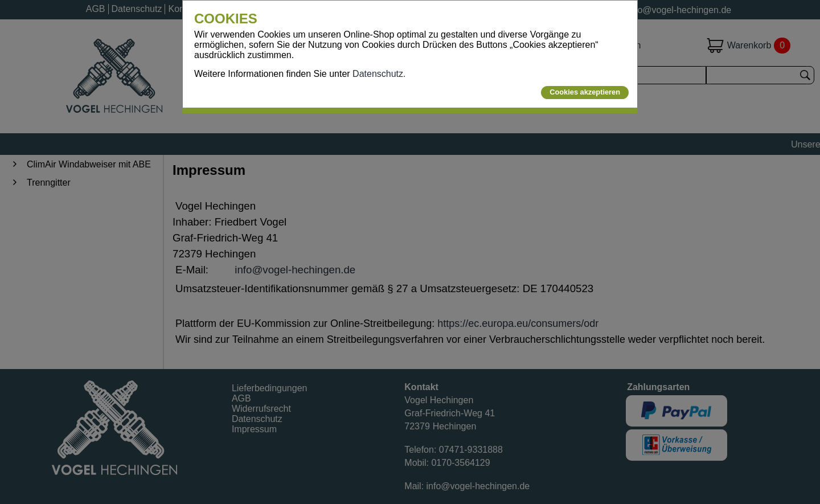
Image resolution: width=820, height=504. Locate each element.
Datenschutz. (379, 74)
